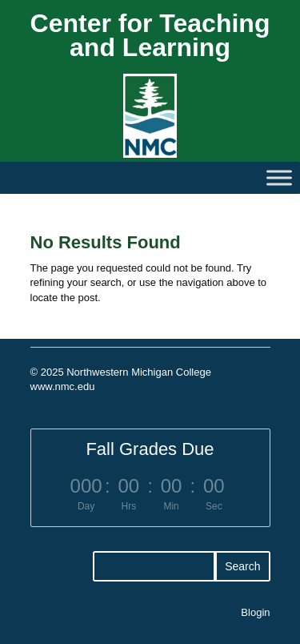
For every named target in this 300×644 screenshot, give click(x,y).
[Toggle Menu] (279, 177)
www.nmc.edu (63, 386)
